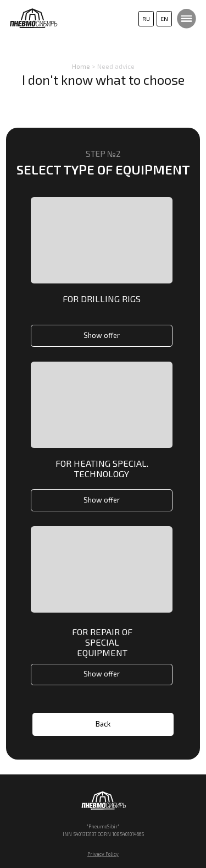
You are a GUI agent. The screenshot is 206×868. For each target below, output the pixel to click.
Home (81, 66)
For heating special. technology (102, 468)
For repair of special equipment (102, 642)
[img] (102, 405)
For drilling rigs (102, 299)
